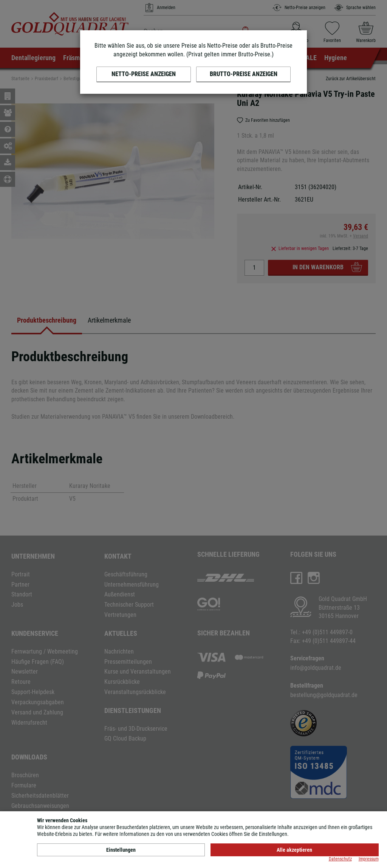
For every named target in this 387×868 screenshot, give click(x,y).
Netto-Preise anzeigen (144, 74)
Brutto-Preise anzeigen (244, 74)
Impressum (369, 859)
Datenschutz (340, 859)
